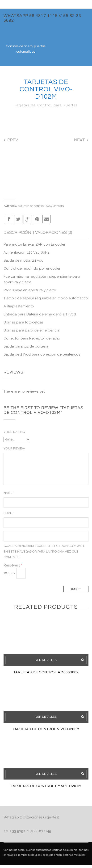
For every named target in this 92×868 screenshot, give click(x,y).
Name (9, 493)
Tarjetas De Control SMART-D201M (46, 786)
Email (9, 513)
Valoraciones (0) (54, 233)
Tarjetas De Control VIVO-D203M (46, 729)
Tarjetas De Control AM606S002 (46, 672)
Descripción (18, 233)
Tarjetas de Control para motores (41, 206)
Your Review (14, 448)
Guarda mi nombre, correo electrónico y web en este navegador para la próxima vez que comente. (44, 551)
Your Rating (14, 432)
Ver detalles (46, 660)
